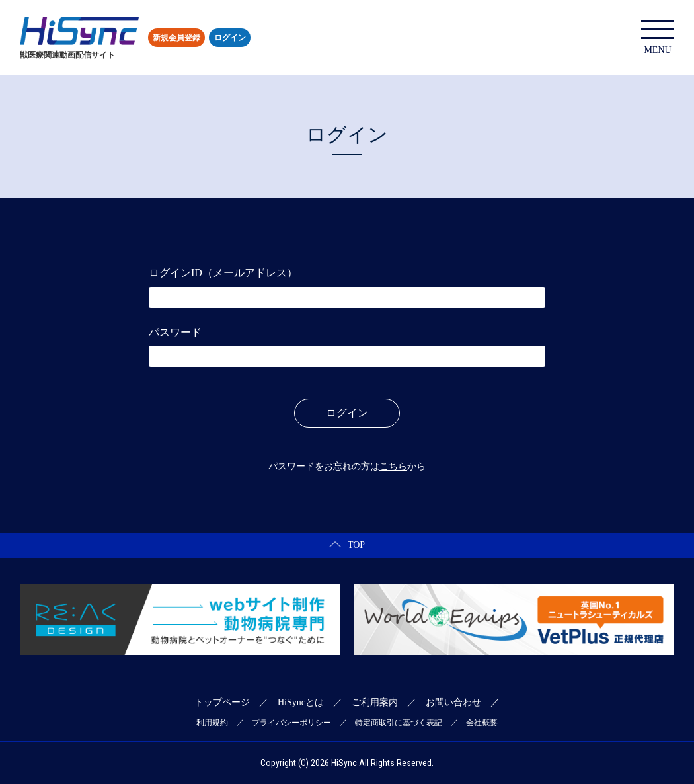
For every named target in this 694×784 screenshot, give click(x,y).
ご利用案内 (375, 702)
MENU (658, 37)
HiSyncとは (301, 702)
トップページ (222, 702)
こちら (393, 466)
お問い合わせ (453, 702)
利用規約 (212, 723)
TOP (347, 545)
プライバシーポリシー (291, 723)
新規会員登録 (176, 38)
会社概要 (482, 723)
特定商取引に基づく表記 (399, 723)
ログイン (230, 38)
